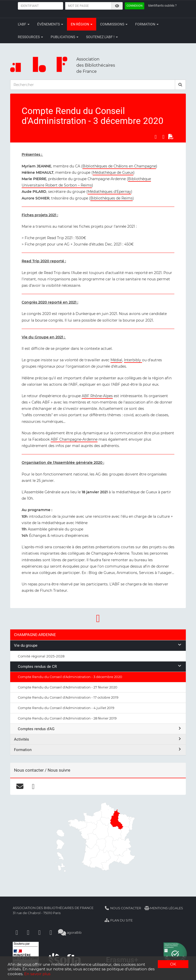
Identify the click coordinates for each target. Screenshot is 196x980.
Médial (116, 360)
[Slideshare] (51, 933)
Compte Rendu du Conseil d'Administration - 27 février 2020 (68, 687)
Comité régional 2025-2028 (41, 656)
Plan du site (118, 920)
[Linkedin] (28, 933)
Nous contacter (123, 908)
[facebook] (33, 786)
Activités (98, 739)
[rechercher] (180, 85)
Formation (147, 24)
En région (82, 24)
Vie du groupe (98, 645)
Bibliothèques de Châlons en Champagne (119, 166)
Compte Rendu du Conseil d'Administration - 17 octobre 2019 (68, 697)
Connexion (135, 6)
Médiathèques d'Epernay (109, 192)
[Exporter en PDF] (171, 137)
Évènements (50, 24)
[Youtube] (39, 933)
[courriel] (20, 786)
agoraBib (70, 933)
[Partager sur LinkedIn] (163, 137)
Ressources (30, 37)
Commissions (114, 24)
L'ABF (24, 24)
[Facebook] (17, 933)
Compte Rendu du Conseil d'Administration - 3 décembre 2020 (70, 677)
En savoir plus (37, 974)
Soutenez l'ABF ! (102, 37)
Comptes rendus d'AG (100, 729)
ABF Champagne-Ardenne (74, 439)
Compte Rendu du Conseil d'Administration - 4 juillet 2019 (66, 708)
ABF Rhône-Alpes (97, 396)
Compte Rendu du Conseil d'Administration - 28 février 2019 (67, 718)
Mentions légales (164, 908)
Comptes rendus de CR (100, 666)
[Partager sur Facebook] (156, 137)
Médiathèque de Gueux (113, 172)
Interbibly (133, 360)
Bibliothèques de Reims (111, 198)
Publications (65, 37)
